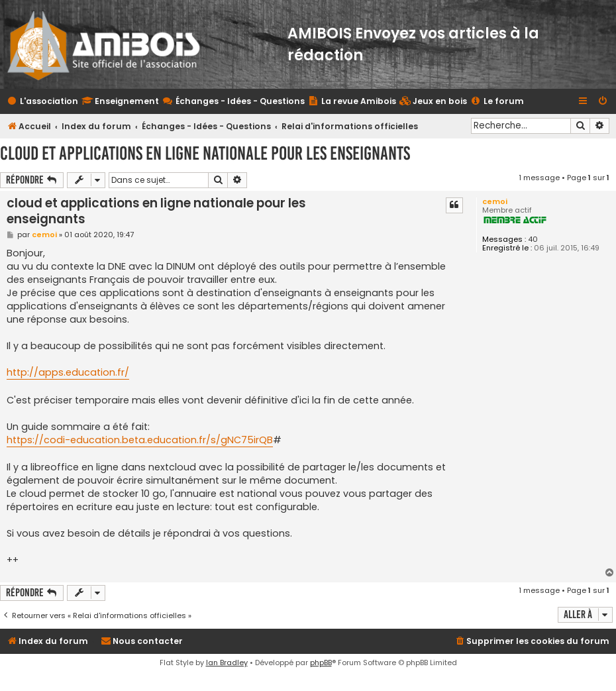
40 (533, 239)
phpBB (321, 663)
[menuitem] (433, 102)
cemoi (495, 201)
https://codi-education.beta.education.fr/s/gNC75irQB (140, 440)
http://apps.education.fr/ (68, 372)
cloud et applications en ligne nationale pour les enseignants (205, 153)
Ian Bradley (227, 663)
